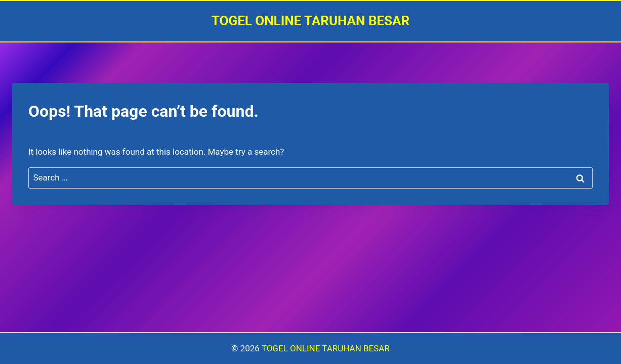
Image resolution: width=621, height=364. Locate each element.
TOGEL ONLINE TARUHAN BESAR (326, 348)
